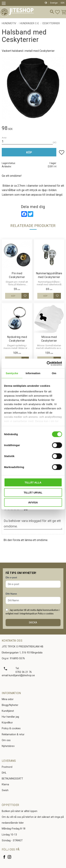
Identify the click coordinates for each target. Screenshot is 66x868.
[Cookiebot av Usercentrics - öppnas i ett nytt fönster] (47, 363)
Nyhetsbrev (8, 746)
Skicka (33, 622)
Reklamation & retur (13, 734)
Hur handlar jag (10, 717)
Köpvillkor (7, 723)
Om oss (6, 740)
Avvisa (33, 502)
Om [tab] (54, 373)
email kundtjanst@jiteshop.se (18, 675)
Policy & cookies (11, 728)
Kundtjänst (8, 711)
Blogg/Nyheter (10, 705)
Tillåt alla (33, 482)
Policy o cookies (46, 613)
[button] (5, 4)
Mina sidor (8, 699)
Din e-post (11, 577)
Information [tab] (33, 373)
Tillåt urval (33, 492)
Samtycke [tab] (12, 373)
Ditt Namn (11, 594)
